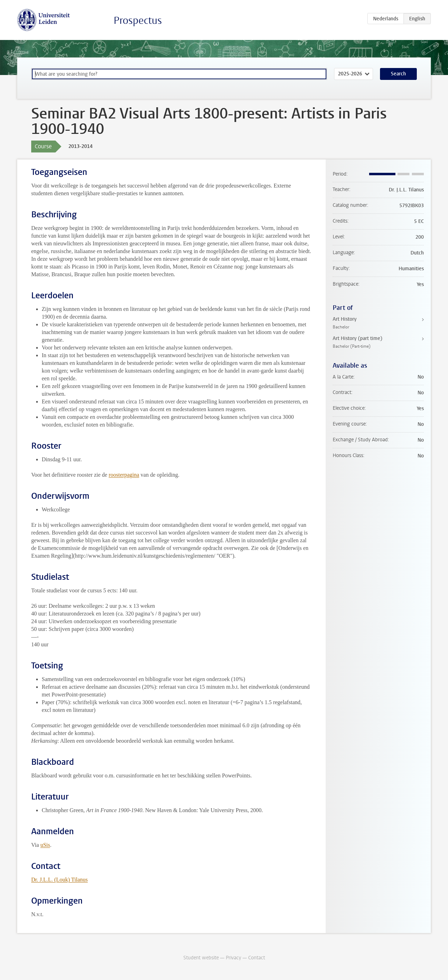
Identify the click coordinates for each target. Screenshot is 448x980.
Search (398, 74)
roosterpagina (124, 475)
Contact (257, 958)
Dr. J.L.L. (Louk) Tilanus (59, 880)
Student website (201, 958)
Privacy (233, 958)
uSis (45, 845)
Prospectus (138, 21)
